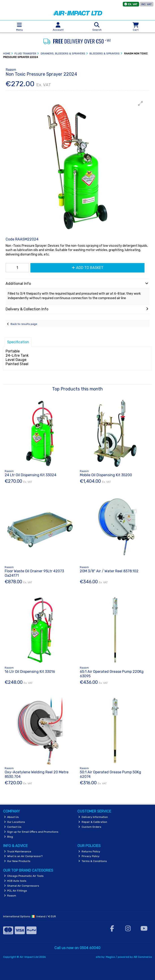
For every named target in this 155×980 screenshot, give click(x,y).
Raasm (10, 896)
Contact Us (13, 827)
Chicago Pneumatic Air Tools (24, 876)
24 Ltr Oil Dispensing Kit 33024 (31, 475)
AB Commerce (143, 957)
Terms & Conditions (93, 861)
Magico (110, 957)
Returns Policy (89, 851)
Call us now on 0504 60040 (77, 948)
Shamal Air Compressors (22, 886)
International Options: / (30, 916)
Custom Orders (90, 827)
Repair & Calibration (93, 822)
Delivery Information (93, 817)
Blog (9, 837)
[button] (140, 103)
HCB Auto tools (15, 881)
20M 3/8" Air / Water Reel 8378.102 (109, 571)
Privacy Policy (89, 856)
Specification (18, 342)
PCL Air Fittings (16, 891)
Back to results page (24, 324)
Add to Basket (88, 268)
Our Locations (15, 822)
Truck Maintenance (18, 851)
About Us (12, 817)
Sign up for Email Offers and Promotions (31, 832)
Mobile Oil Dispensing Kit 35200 (106, 475)
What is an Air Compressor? (23, 856)
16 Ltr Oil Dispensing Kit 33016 (30, 672)
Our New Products (17, 861)
